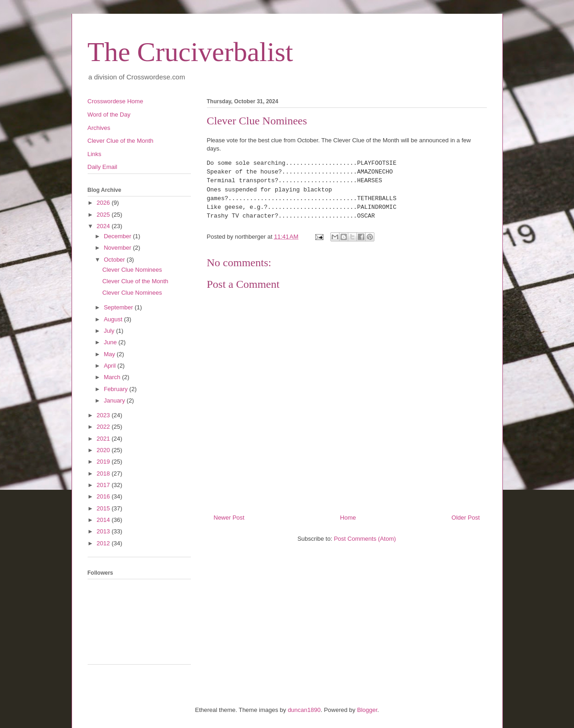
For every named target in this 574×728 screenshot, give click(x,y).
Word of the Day (109, 115)
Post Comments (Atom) (365, 539)
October (115, 260)
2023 (104, 415)
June (111, 342)
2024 (104, 226)
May (110, 354)
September (119, 307)
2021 (104, 439)
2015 (104, 508)
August (114, 319)
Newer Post (229, 518)
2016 (104, 496)
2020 (104, 450)
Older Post (465, 518)
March (113, 377)
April (111, 366)
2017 (104, 485)
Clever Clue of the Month (121, 141)
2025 (104, 215)
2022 (104, 427)
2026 (104, 203)
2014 (104, 520)
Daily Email (103, 167)
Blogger (367, 710)
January (115, 400)
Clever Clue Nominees (132, 270)
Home (348, 518)
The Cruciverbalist (190, 52)
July (110, 331)
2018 (104, 473)
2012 (104, 543)
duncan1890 (304, 710)
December (118, 236)
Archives (99, 128)
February (117, 389)
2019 (104, 462)
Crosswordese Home (115, 101)
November (118, 248)
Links (95, 154)
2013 (104, 531)
